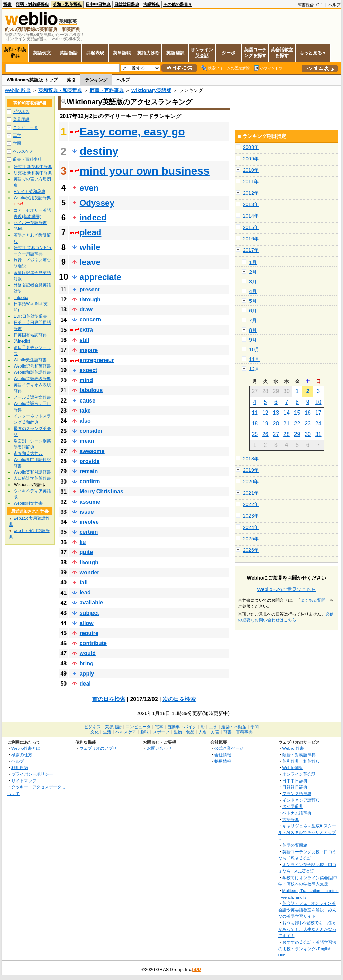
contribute (93, 643)
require (89, 633)
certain (89, 532)
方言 (215, 732)
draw (86, 310)
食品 (190, 732)
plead (91, 232)
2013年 (251, 204)
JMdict (20, 229)
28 (287, 434)
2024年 (251, 527)
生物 (178, 732)
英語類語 (69, 53)
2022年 (251, 504)
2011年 (251, 182)
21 (287, 423)
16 (308, 413)
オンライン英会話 (202, 53)
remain (89, 471)
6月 (253, 311)
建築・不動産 (234, 727)
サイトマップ (24, 781)
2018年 (251, 459)
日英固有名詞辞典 (30, 335)
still (85, 340)
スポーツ (161, 732)
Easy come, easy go (132, 132)
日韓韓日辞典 (127, 5)
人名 (203, 732)
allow (87, 623)
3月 (253, 282)
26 (265, 434)
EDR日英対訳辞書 (30, 316)
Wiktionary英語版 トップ (32, 80)
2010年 (251, 170)
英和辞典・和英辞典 (60, 90)
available (91, 603)
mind (86, 380)
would (88, 653)
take (85, 411)
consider (91, 431)
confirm (90, 481)
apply (87, 674)
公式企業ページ (229, 748)
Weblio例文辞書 (28, 503)
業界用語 (21, 120)
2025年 (251, 539)
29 (297, 434)
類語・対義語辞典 (32, 5)
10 (318, 402)
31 (318, 434)
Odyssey (97, 203)
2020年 (251, 482)
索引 (71, 80)
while (90, 247)
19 (265, 423)
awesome (92, 451)
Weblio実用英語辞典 (32, 198)
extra (86, 330)
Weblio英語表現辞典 (32, 379)
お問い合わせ (159, 748)
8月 (253, 330)
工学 (17, 135)
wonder (90, 572)
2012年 (251, 193)
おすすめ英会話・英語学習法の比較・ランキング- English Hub (307, 948)
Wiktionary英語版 (151, 90)
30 (308, 434)
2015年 (251, 227)
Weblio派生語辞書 (30, 360)
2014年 (251, 216)
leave (90, 262)
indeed (93, 217)
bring (87, 664)
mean (87, 441)
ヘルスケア (23, 151)
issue (87, 512)
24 (318, 423)
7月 (253, 320)
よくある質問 (313, 600)
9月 (253, 340)
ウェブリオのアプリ (98, 748)
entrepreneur (97, 360)
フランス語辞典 (297, 793)
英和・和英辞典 (67, 5)
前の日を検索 (109, 699)
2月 (253, 272)
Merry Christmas (102, 491)
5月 (253, 301)
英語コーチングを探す (255, 53)
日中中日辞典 (98, 5)
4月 (253, 291)
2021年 (251, 493)
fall (84, 582)
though (89, 562)
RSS (197, 970)
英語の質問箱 (295, 845)
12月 (254, 369)
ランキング (96, 80)
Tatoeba (21, 298)
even (89, 188)
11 (255, 413)
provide (90, 461)
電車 (159, 727)
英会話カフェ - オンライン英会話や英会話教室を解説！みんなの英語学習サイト (307, 910)
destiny (99, 151)
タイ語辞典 (293, 806)
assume (90, 502)
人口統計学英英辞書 (32, 478)
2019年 (251, 470)
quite (86, 552)
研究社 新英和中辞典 (33, 167)
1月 (253, 262)
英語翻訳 (175, 53)
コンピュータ (25, 127)
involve (89, 522)
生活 (107, 732)
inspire (89, 350)
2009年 (251, 159)
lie (83, 542)
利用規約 (20, 767)
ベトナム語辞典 (297, 813)
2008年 (251, 147)
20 (276, 423)
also (85, 421)
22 (297, 423)
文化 (95, 732)
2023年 (251, 516)
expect (89, 370)
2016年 (251, 239)
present (90, 289)
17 (318, 413)
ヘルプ (334, 5)
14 (287, 413)
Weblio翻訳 (293, 767)
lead (85, 593)
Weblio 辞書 (18, 90)
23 (308, 423)
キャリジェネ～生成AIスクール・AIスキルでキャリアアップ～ (307, 832)
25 (255, 434)
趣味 (144, 732)
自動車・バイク (182, 727)
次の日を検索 (179, 699)
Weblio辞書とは (26, 748)
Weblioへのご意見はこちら (287, 589)
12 (265, 413)
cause (87, 401)
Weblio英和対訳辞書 (32, 472)
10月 (254, 350)
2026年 (251, 550)
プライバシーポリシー (32, 774)
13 (276, 413)
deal (85, 684)
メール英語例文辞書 (32, 397)
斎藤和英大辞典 (28, 453)
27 (276, 434)
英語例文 (42, 53)
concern (90, 320)
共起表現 (95, 53)
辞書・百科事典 (107, 90)
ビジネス (21, 112)
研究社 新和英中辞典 (33, 173)
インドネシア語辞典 (301, 800)
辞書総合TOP (310, 5)
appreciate (100, 277)
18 (255, 423)
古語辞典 (151, 5)
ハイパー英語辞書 (30, 223)
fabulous (91, 390)
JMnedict (22, 341)
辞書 (8, 5)
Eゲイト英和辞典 (29, 192)
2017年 (251, 250)
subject (89, 613)
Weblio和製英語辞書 (32, 372)
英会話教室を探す (282, 53)
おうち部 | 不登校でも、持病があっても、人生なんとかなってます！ (307, 929)
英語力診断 (148, 53)
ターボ (228, 53)
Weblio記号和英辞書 (32, 366)
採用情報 (223, 761)
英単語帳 (122, 53)
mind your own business (145, 171)
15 (297, 413)
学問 (17, 143)
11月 (254, 359)
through (90, 299)
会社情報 (223, 755)
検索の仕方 (22, 755)
